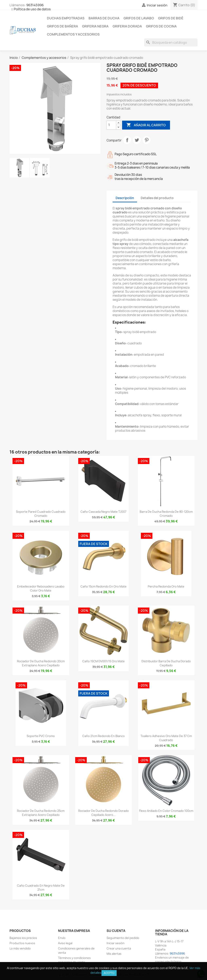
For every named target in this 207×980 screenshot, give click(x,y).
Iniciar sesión (116, 943)
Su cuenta (116, 931)
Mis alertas (114, 954)
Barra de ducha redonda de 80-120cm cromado (166, 514)
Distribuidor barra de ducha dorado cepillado (166, 663)
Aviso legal (65, 943)
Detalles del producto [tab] (157, 198)
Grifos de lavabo (139, 18)
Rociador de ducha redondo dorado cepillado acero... (103, 813)
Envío (62, 938)
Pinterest (147, 140)
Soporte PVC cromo (41, 736)
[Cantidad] (111, 125)
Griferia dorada (127, 26)
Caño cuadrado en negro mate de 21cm (41, 888)
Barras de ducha (104, 18)
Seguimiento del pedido (123, 938)
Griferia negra (95, 26)
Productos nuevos (22, 943)
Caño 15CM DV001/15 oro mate (103, 661)
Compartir (127, 140)
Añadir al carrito (146, 125)
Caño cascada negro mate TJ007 (103, 512)
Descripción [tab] (125, 198)
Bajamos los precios (23, 938)
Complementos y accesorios (73, 34)
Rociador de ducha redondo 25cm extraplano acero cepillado (41, 813)
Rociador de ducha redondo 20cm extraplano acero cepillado (41, 663)
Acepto (109, 973)
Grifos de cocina (161, 26)
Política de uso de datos (32, 9)
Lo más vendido (20, 948)
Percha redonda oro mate (166, 586)
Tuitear (137, 140)
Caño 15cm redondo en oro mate (103, 586)
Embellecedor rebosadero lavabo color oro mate (41, 588)
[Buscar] (171, 42)
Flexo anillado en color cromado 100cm (166, 811)
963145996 (35, 5)
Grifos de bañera (62, 26)
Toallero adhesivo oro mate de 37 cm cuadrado (166, 738)
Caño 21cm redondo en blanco (103, 736)
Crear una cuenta (119, 948)
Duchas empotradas (66, 18)
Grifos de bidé (171, 18)
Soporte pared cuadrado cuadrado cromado (41, 514)
